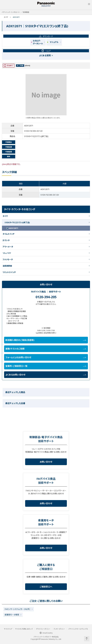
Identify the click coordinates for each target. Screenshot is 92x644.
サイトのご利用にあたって (24, 629)
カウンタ (6, 240)
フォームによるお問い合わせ (46, 357)
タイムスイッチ (9, 234)
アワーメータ (8, 247)
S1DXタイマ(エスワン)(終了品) (17, 222)
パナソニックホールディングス (78, 629)
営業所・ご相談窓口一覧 (46, 366)
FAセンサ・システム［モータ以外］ (17, 609)
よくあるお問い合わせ (46, 375)
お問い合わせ (46, 462)
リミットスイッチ (9, 272)
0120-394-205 (46, 297)
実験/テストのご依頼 (46, 349)
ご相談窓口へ (46, 587)
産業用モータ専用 (12, 615)
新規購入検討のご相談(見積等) (46, 340)
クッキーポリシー (59, 629)
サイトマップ (8, 629)
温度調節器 (7, 266)
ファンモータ (8, 259)
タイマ (6, 17)
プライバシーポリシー (43, 629)
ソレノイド (7, 253)
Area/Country (46, 633)
